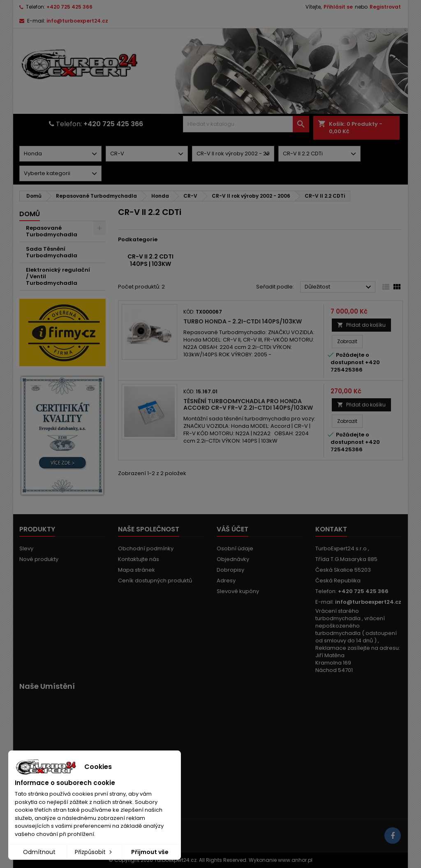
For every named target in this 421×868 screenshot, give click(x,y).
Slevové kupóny (238, 591)
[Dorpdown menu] (60, 154)
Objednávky (233, 559)
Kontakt (331, 529)
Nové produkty (39, 559)
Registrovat (385, 7)
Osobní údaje (235, 548)
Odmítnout (39, 852)
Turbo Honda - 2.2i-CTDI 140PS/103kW (243, 321)
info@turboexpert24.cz (77, 21)
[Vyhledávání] (246, 124)
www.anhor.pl (295, 860)
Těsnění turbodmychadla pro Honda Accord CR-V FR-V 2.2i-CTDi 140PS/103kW (248, 404)
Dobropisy (230, 570)
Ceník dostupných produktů (155, 581)
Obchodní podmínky (146, 548)
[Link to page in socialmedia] (393, 836)
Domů (30, 214)
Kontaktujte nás (139, 559)
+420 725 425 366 (69, 7)
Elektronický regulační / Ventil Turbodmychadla (58, 276)
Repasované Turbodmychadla (52, 231)
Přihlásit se (338, 7)
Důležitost (339, 287)
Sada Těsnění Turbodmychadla (52, 252)
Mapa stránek (136, 570)
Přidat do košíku (361, 325)
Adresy (226, 581)
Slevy (26, 548)
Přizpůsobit (94, 852)
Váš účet (232, 529)
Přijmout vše (150, 852)
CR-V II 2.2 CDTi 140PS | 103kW (150, 260)
